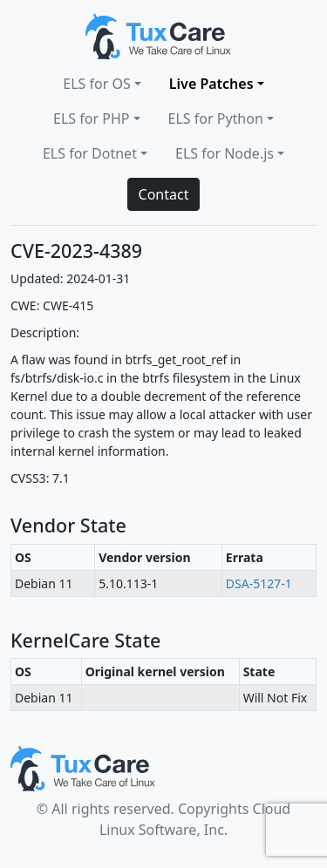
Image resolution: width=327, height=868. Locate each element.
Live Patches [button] (211, 84)
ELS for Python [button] (216, 119)
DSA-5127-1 (259, 583)
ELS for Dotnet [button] (90, 153)
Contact (164, 194)
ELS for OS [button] (96, 84)
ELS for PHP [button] (91, 119)
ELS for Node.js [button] (225, 153)
